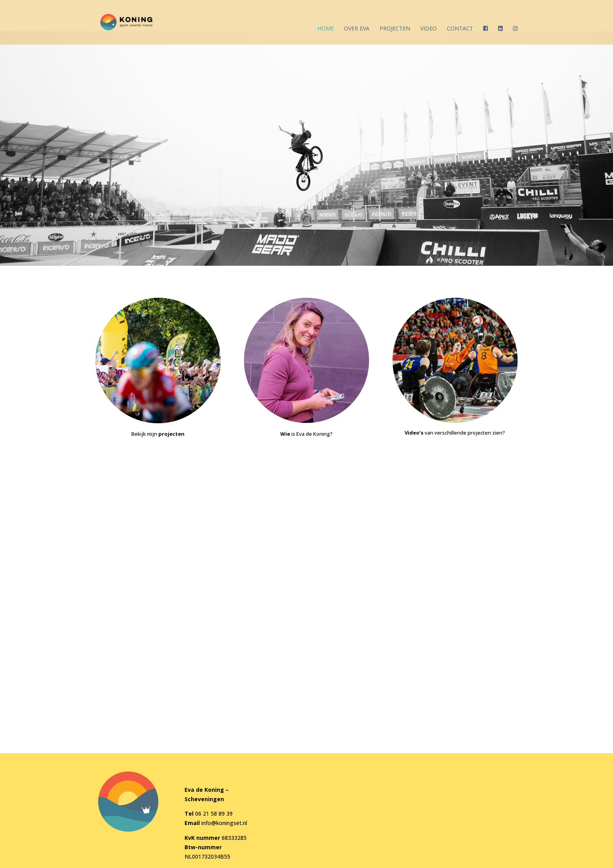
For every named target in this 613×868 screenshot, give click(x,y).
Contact (460, 29)
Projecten (395, 29)
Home (326, 29)
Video (428, 29)
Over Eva (357, 29)
